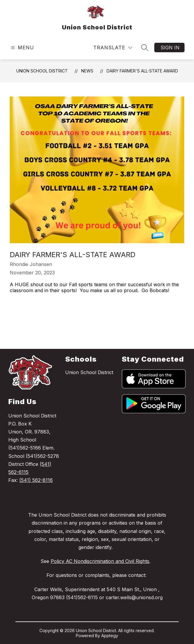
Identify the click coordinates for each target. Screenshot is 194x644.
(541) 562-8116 (36, 480)
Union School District (42, 71)
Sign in (170, 48)
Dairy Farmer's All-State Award (142, 71)
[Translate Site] (113, 48)
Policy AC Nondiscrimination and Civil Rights (100, 561)
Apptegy (110, 636)
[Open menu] (22, 48)
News (87, 71)
